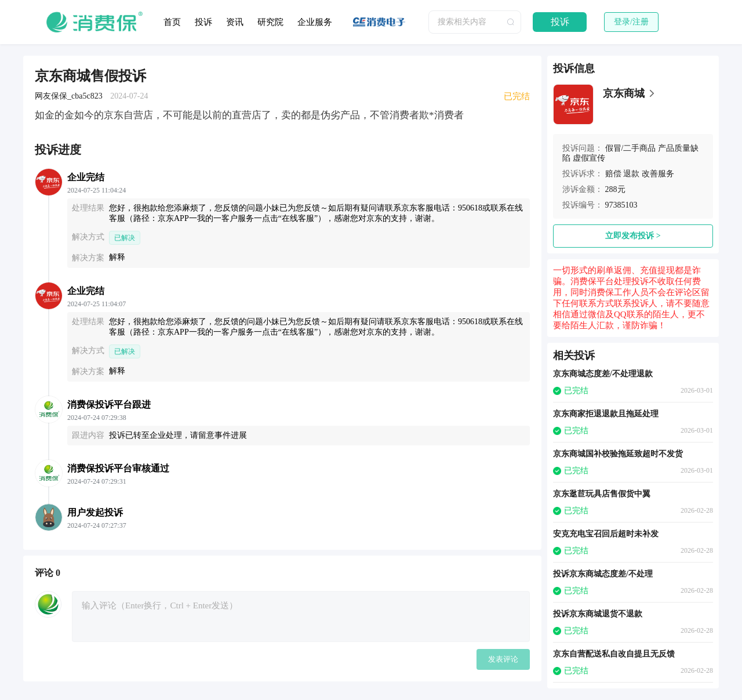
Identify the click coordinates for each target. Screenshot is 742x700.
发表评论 (503, 659)
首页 (172, 22)
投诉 (203, 22)
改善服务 (658, 174)
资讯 (235, 22)
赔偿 (613, 174)
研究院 (270, 22)
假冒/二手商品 (631, 148)
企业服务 (315, 22)
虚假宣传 (589, 158)
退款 (631, 174)
